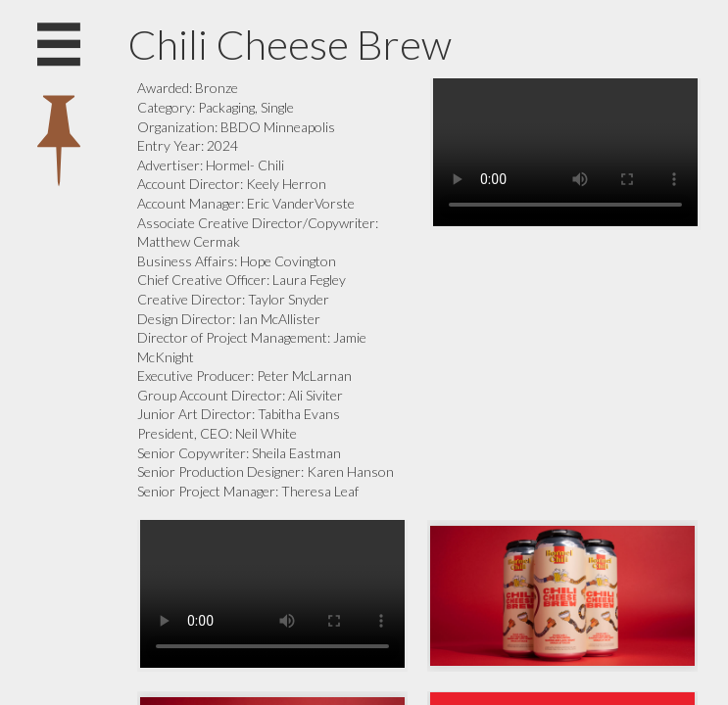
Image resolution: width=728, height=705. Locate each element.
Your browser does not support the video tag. (565, 152)
